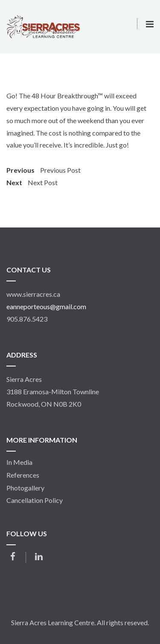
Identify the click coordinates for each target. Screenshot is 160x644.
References (23, 475)
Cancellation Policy (35, 500)
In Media (19, 462)
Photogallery (25, 488)
